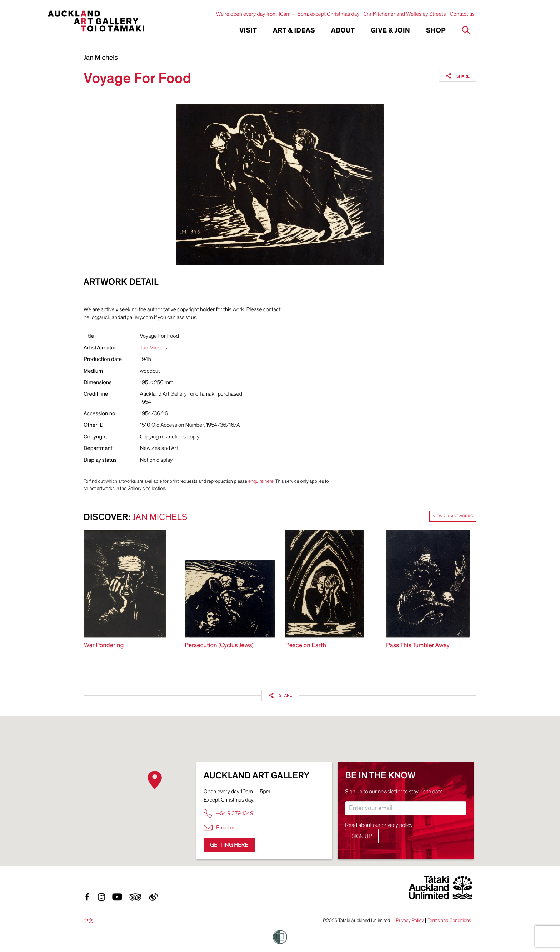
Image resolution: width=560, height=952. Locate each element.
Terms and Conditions (449, 921)
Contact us (462, 14)
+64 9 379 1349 (228, 814)
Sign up (362, 836)
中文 (89, 921)
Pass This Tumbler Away (418, 646)
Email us (219, 828)
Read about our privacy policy (379, 825)
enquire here (261, 481)
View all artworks (453, 516)
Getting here (229, 845)
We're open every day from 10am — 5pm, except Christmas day (288, 14)
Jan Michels (101, 58)
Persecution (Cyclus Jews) (219, 646)
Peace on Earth (306, 646)
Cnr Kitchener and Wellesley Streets (404, 14)
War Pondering (104, 646)
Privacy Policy (410, 921)
